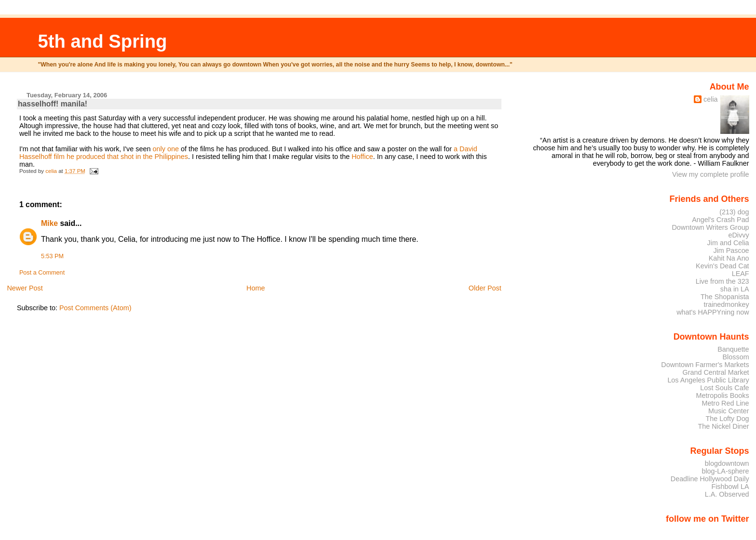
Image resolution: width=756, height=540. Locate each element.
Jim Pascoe (731, 250)
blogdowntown (727, 463)
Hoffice (362, 157)
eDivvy (739, 235)
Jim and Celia (728, 243)
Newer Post (25, 288)
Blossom (736, 357)
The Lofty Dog (727, 419)
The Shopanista (725, 297)
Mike (49, 223)
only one (166, 149)
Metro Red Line (725, 403)
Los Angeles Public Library (708, 380)
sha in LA (735, 289)
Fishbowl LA (730, 487)
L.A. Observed (727, 494)
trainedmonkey (726, 304)
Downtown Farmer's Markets (705, 365)
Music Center (729, 411)
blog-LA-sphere (725, 471)
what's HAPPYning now (713, 312)
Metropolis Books (722, 395)
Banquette (733, 349)
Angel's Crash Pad (720, 220)
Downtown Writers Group (710, 227)
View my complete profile (711, 174)
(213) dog (734, 212)
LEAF (741, 274)
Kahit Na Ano (729, 258)
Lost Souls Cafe (724, 388)
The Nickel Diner (723, 426)
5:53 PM (52, 256)
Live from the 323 (722, 281)
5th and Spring (102, 41)
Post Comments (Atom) (95, 308)
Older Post (485, 288)
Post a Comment (42, 273)
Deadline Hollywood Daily (710, 479)
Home (256, 288)
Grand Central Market (716, 372)
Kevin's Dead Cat (722, 266)
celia (711, 99)
